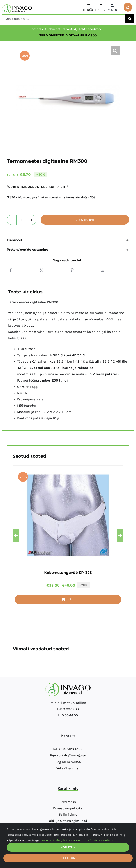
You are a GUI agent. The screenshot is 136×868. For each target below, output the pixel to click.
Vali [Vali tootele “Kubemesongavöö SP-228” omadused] (68, 599)
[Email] (103, 270)
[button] (115, 51)
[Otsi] (130, 19)
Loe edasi (47, 840)
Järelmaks (68, 802)
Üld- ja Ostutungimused (68, 821)
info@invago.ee (74, 755)
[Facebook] (11, 270)
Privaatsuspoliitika (68, 808)
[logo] (17, 6)
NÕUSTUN (68, 847)
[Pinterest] (72, 270)
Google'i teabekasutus (72, 840)
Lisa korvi (85, 220)
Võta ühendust (68, 768)
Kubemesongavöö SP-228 (68, 573)
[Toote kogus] (22, 220)
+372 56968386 (71, 749)
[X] (41, 270)
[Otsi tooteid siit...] (64, 19)
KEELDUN (68, 858)
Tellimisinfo (68, 814)
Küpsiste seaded (101, 840)
